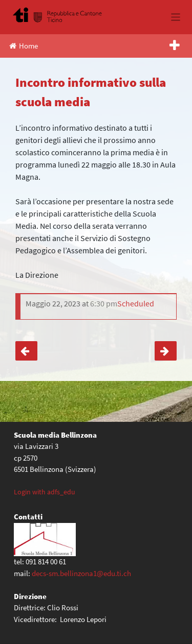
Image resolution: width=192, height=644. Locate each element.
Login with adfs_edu (45, 492)
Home (24, 46)
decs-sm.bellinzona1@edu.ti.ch (81, 573)
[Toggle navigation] (176, 17)
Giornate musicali (26, 351)
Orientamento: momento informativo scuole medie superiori (166, 351)
